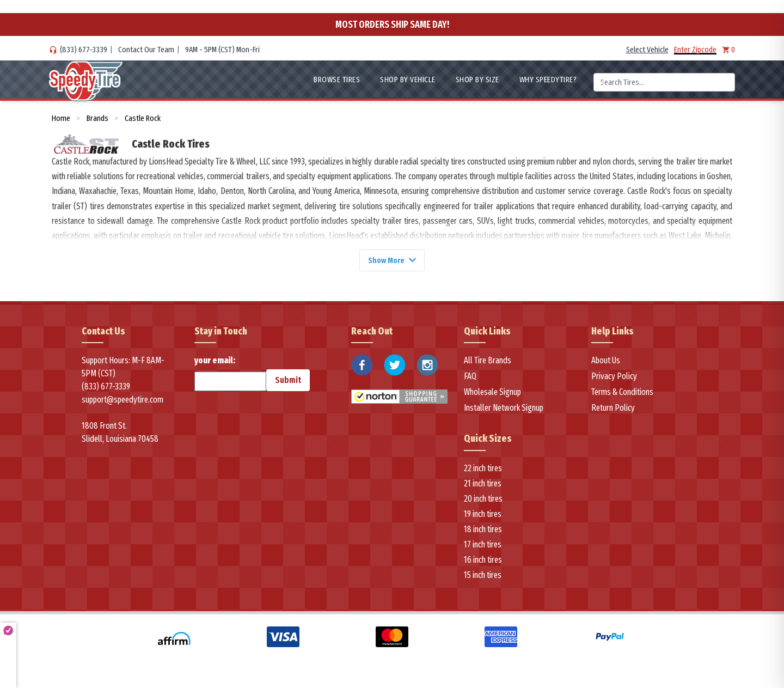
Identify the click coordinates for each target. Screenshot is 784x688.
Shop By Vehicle (408, 80)
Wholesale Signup (492, 394)
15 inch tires (483, 577)
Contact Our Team (146, 50)
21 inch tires (483, 485)
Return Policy (613, 409)
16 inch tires (483, 561)
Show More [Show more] (392, 261)
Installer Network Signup (504, 409)
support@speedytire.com (122, 401)
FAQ (470, 378)
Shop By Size (477, 80)
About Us (606, 362)
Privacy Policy (614, 378)
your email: (230, 375)
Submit (288, 382)
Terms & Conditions (622, 394)
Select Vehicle (647, 50)
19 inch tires (483, 516)
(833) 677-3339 (84, 50)
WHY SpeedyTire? (548, 80)
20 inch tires (483, 500)
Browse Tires (337, 80)
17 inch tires (483, 546)
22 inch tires (483, 470)
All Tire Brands (488, 362)
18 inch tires (483, 531)
